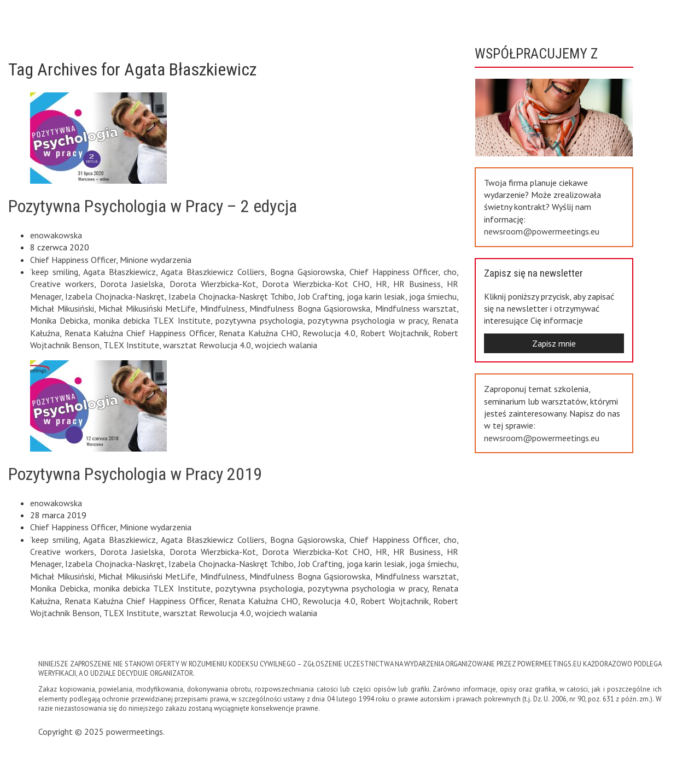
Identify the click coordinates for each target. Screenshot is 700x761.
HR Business (417, 284)
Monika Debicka (59, 320)
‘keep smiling (54, 272)
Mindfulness (223, 308)
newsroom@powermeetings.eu (542, 231)
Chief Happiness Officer (73, 260)
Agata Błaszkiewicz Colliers (213, 272)
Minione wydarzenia (156, 260)
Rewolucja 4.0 (329, 333)
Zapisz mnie (554, 343)
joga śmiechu (433, 296)
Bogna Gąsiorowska (307, 272)
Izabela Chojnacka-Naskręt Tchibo (231, 296)
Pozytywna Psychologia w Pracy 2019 (135, 474)
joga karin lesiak (376, 296)
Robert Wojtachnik (395, 333)
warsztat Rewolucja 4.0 (207, 345)
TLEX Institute (131, 345)
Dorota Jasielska (132, 284)
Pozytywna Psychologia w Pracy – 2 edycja (153, 206)
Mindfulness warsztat (416, 308)
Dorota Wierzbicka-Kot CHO (316, 284)
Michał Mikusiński (62, 308)
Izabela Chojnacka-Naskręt (115, 296)
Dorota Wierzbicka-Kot (213, 284)
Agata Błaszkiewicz (119, 272)
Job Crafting (320, 296)
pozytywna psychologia (259, 320)
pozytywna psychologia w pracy (367, 320)
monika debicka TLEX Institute (152, 320)
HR (381, 284)
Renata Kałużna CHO (258, 333)
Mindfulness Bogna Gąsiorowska (310, 308)
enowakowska (56, 235)
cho (450, 272)
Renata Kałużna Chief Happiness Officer (139, 333)
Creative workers (62, 284)
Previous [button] (552, 140)
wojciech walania (286, 345)
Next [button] (552, 82)
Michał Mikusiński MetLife (147, 308)
